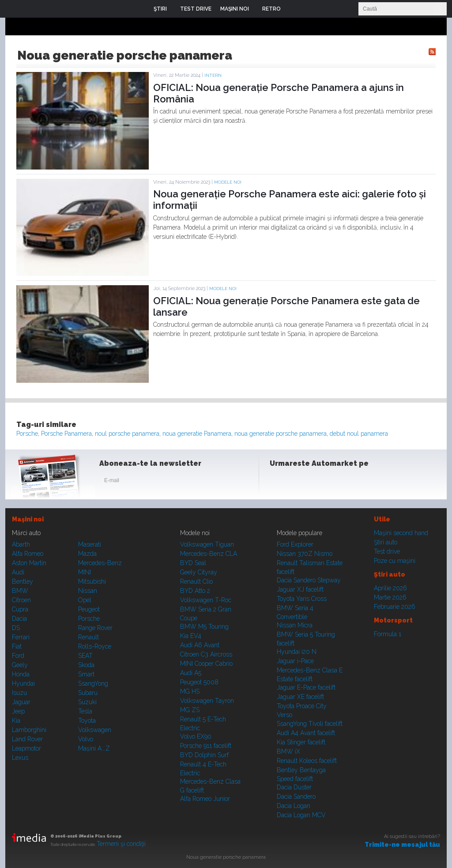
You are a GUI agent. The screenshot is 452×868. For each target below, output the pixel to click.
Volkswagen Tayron (207, 701)
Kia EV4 (191, 636)
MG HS (190, 691)
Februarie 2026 (395, 607)
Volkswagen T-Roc (206, 600)
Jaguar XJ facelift (300, 589)
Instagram (300, 482)
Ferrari (21, 637)
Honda (21, 674)
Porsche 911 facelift (206, 746)
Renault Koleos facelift (307, 761)
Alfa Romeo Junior (205, 799)
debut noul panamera (359, 434)
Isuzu (19, 693)
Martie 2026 (390, 597)
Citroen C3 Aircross (206, 654)
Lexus (20, 758)
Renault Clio (196, 581)
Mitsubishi (92, 581)
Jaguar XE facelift (300, 697)
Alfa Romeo (28, 554)
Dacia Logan (294, 806)
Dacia (19, 619)
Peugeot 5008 (199, 682)
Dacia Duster (294, 787)
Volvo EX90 (196, 736)
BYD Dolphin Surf (204, 755)
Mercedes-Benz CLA (209, 554)
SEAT (85, 656)
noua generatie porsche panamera (281, 434)
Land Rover (27, 739)
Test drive (387, 551)
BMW (20, 591)
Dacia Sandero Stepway (309, 580)
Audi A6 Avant (200, 645)
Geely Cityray (199, 572)
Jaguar (21, 702)
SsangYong (93, 683)
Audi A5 (191, 673)
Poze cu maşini (395, 561)
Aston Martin (29, 563)
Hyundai (23, 683)
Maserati (90, 544)
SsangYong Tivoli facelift (310, 724)
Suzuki (87, 702)
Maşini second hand (401, 533)
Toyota (87, 721)
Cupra (20, 609)
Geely (20, 665)
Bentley (23, 581)
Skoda (86, 665)
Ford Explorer (295, 544)
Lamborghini (29, 730)
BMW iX (288, 751)
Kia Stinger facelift (301, 742)
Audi (18, 572)
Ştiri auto (386, 542)
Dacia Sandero (296, 796)
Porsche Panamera (66, 434)
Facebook (279, 482)
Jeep (18, 711)
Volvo (86, 739)
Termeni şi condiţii (121, 844)
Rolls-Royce (95, 646)
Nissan (88, 591)
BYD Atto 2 (195, 591)
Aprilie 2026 (390, 588)
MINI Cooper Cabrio (206, 664)
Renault (89, 637)
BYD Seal (193, 563)
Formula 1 (388, 634)
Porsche (27, 434)
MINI (85, 572)
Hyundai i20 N (297, 652)
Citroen (21, 600)
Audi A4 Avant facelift (306, 733)
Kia (16, 721)
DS (16, 628)
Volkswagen (95, 730)
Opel (85, 600)
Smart (86, 674)
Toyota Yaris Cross (302, 599)
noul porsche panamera (127, 434)
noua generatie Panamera (197, 434)
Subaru (88, 693)
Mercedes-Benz (100, 563)
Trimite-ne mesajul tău (402, 845)
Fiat (17, 646)
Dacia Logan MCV (301, 815)
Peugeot (89, 609)
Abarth (21, 544)
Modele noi (228, 182)
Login (294, 9)
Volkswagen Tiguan (207, 544)
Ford (18, 656)
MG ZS (190, 710)
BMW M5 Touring (204, 626)
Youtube (322, 482)
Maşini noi (28, 519)
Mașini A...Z (94, 748)
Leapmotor (26, 748)
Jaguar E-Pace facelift (306, 687)
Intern (213, 75)
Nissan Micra (295, 625)
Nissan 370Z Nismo (305, 554)
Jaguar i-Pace (295, 661)
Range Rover (95, 628)
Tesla (85, 711)
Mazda (87, 554)
